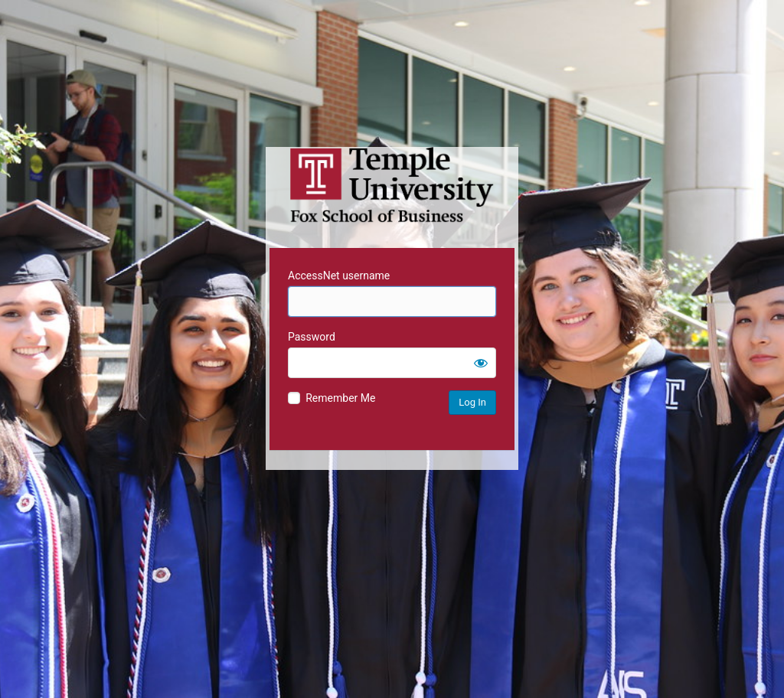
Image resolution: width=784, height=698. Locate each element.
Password (312, 337)
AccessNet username (339, 276)
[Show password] (481, 363)
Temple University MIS (392, 185)
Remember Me (340, 398)
